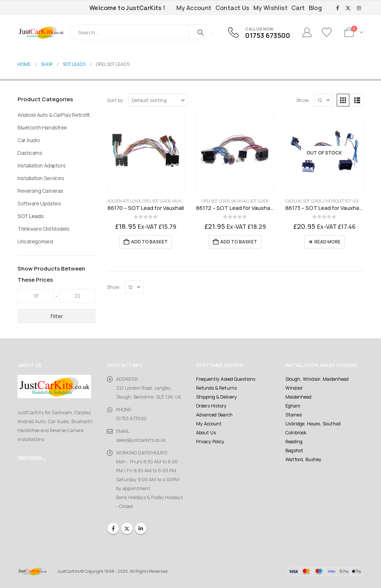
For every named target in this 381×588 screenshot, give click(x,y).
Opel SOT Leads (156, 201)
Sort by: (116, 100)
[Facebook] (337, 8)
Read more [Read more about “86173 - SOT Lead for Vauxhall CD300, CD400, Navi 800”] (327, 242)
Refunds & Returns (216, 388)
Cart (298, 8)
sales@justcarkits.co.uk (141, 440)
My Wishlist (270, 8)
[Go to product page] (146, 153)
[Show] (324, 100)
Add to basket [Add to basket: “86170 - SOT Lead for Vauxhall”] (149, 242)
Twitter (127, 528)
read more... (31, 457)
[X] (348, 8)
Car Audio (29, 140)
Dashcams (30, 153)
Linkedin (141, 528)
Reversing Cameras (40, 191)
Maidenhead (298, 397)
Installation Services (41, 178)
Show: (303, 100)
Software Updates (39, 203)
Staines (294, 415)
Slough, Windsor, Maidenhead (317, 379)
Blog (316, 8)
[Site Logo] (41, 32)
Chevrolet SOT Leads (343, 201)
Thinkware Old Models (44, 229)
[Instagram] (359, 8)
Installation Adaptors (41, 165)
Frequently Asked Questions (226, 379)
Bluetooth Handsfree (42, 127)
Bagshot (294, 450)
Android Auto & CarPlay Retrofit (54, 115)
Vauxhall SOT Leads (250, 201)
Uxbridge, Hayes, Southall (313, 424)
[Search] (201, 32)
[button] (343, 100)
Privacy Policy (210, 442)
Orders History (211, 406)
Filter (57, 316)
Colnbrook (296, 433)
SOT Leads (31, 216)
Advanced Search (214, 415)
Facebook (113, 528)
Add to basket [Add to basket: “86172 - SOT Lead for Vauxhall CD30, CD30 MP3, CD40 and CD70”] (239, 242)
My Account (194, 8)
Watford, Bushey (303, 459)
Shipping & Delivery (217, 397)
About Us (206, 433)
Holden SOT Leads (124, 201)
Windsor (294, 388)
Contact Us (233, 8)
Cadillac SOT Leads (303, 201)
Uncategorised (35, 241)
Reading (294, 442)
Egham (293, 406)
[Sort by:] (158, 100)
